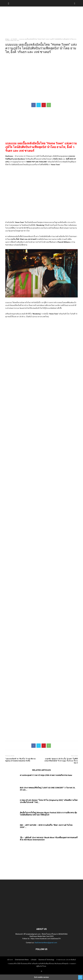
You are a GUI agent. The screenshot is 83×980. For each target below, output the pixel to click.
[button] (9, 3)
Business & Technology (46, 960)
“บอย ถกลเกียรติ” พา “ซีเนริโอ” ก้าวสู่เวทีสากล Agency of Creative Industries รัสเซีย (20, 760)
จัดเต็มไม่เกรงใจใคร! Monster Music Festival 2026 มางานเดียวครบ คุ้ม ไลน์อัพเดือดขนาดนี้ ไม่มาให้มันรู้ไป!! (48, 814)
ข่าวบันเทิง (14, 39)
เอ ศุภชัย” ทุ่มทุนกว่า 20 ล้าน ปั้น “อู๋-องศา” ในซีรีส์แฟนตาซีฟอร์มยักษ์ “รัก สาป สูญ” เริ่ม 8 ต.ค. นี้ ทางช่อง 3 (61, 761)
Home (7, 39)
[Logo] (41, 922)
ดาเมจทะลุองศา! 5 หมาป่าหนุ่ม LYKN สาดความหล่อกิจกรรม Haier (46, 775)
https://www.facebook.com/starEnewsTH (46, 939)
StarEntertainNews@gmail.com (46, 943)
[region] (41, 23)
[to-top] (80, 976)
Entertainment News (22, 960)
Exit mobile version (41, 977)
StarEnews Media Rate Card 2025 (41, 936)
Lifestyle (34, 960)
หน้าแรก (10, 960)
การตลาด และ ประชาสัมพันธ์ (66, 960)
